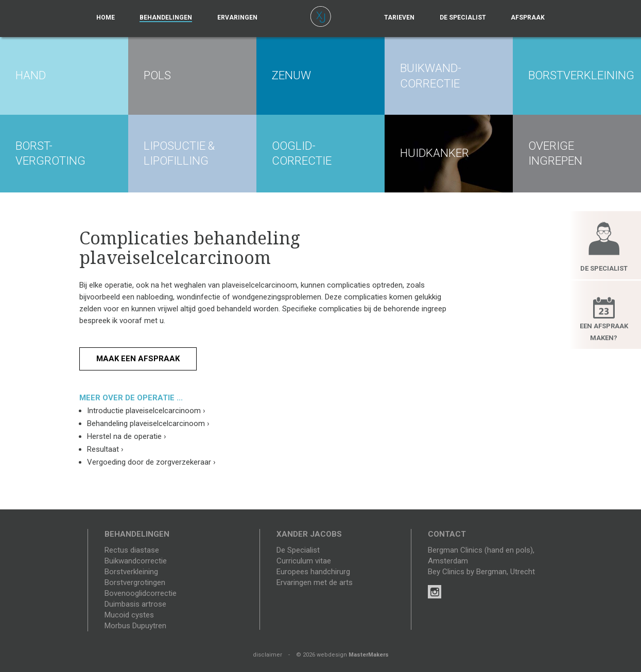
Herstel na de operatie (127, 436)
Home (106, 17)
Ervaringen (237, 17)
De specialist (463, 17)
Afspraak (528, 17)
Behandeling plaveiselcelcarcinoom (148, 423)
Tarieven (399, 17)
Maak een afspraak (138, 359)
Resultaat (105, 449)
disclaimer (267, 655)
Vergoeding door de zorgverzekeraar (151, 462)
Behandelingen (166, 17)
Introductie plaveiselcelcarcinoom (146, 411)
